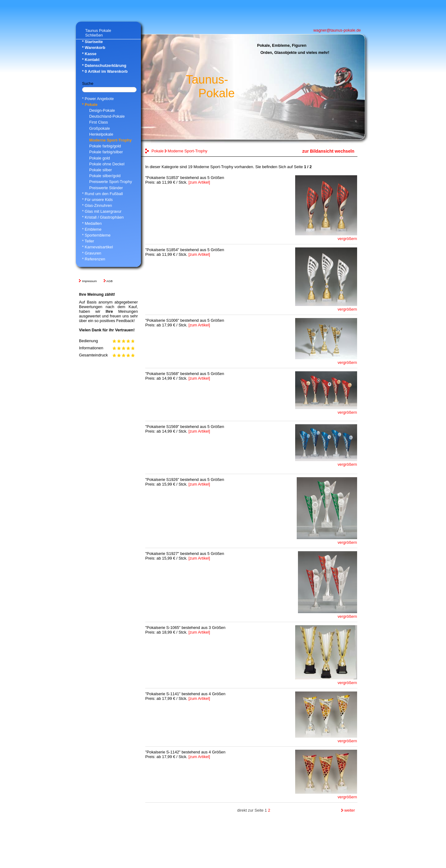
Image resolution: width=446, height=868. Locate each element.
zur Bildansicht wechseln (328, 151)
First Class (98, 122)
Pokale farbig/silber (106, 152)
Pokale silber (101, 170)
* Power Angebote (98, 99)
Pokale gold (100, 158)
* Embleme (92, 229)
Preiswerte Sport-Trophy (111, 182)
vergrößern (347, 239)
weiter (348, 810)
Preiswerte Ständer (106, 188)
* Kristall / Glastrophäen (103, 217)
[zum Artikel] (199, 182)
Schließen (94, 35)
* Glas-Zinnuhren (97, 205)
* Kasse (89, 54)
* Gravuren (92, 253)
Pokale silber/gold (105, 176)
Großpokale (100, 128)
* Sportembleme (96, 235)
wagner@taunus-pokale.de (337, 30)
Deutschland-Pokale (107, 116)
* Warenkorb (94, 48)
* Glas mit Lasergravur (102, 211)
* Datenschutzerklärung (104, 65)
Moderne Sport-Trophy (110, 140)
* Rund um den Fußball (103, 194)
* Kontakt (91, 60)
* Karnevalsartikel (98, 247)
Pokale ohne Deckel (107, 164)
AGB (109, 281)
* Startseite (92, 42)
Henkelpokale (101, 134)
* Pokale (90, 105)
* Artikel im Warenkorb (105, 71)
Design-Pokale (102, 110)
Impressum (89, 281)
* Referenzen (94, 259)
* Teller (88, 241)
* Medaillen (92, 223)
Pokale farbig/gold (105, 146)
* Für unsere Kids (97, 200)
